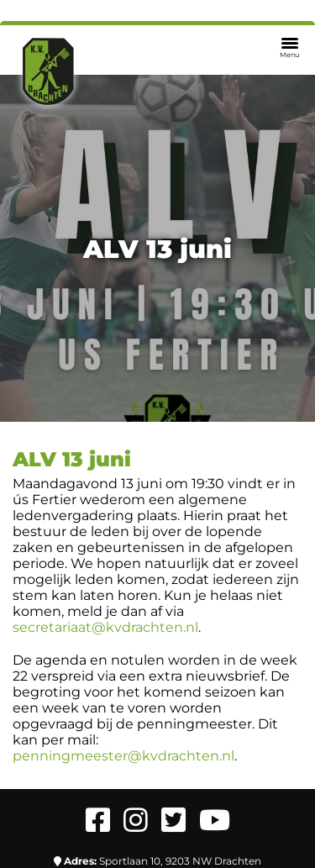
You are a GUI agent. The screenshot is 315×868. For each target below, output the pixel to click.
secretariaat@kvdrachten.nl (105, 627)
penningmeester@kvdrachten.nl (123, 756)
